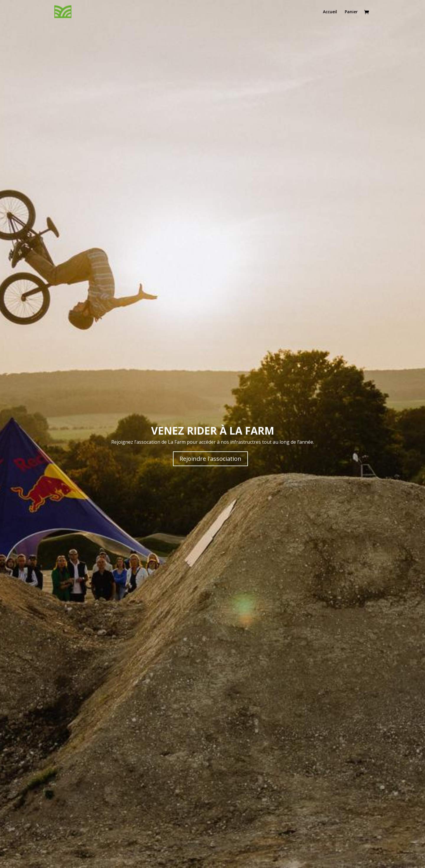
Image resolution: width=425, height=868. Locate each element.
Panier (351, 12)
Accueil (330, 12)
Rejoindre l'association (210, 459)
